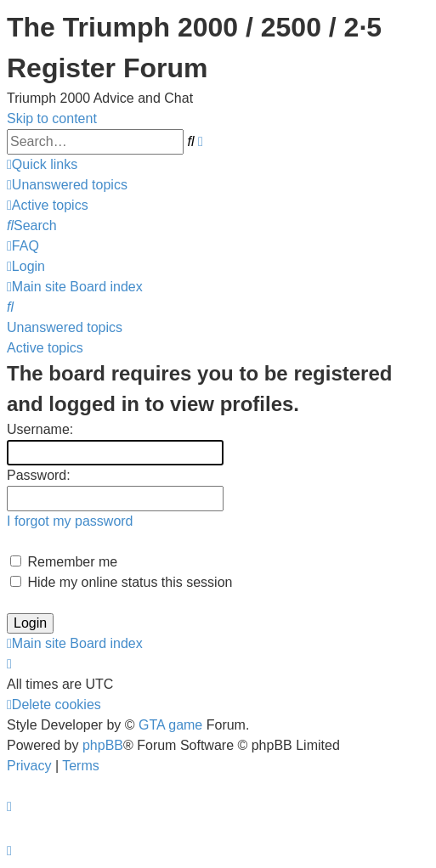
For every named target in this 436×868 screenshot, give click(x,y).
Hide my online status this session (121, 582)
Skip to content (52, 118)
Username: (40, 429)
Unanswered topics (65, 327)
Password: (39, 475)
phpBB (103, 745)
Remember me (64, 562)
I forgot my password (70, 521)
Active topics (45, 348)
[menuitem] (67, 185)
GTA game (170, 725)
